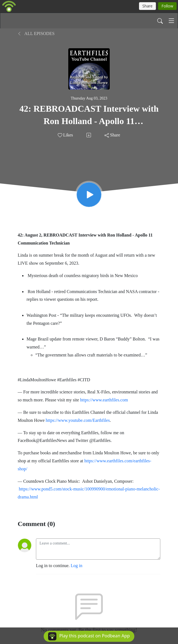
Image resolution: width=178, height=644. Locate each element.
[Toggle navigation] (171, 21)
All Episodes (36, 33)
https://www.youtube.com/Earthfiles (78, 420)
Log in (77, 566)
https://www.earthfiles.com (104, 400)
